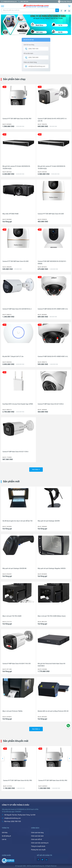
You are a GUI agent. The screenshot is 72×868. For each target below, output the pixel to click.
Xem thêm (36, 470)
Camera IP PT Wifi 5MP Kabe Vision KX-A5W (15, 261)
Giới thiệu (5, 833)
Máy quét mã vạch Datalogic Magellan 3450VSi (52, 568)
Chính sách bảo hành (37, 836)
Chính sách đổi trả (36, 839)
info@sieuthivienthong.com (9, 2)
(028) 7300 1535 (23, 2)
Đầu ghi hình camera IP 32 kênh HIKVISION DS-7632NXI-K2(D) (16, 167)
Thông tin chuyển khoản (38, 846)
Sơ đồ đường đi (6, 836)
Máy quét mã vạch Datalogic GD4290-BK (14, 568)
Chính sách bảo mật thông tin (40, 843)
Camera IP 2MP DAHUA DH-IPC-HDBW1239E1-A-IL (53, 309)
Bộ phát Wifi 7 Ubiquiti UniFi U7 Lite (13, 356)
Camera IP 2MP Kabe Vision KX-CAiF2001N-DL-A (17, 309)
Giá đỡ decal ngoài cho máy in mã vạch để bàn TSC (18, 521)
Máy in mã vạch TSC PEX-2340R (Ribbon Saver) (52, 616)
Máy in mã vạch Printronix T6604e (12, 711)
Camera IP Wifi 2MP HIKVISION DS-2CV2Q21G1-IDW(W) (52, 262)
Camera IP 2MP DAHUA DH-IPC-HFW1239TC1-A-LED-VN (52, 120)
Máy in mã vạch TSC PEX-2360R (12, 616)
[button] (2, 759)
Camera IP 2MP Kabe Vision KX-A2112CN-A (51, 404)
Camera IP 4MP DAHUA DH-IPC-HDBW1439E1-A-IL (53, 356)
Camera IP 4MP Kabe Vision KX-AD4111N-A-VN (17, 664)
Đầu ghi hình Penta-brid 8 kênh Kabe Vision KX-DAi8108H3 (52, 665)
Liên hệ (4, 839)
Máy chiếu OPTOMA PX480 (10, 214)
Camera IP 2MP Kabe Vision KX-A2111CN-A (15, 452)
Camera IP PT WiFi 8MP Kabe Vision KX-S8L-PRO (17, 119)
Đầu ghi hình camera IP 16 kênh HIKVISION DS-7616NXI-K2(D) (52, 167)
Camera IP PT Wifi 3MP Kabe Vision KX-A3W (51, 214)
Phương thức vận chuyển (38, 850)
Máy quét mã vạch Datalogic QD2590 (49, 521)
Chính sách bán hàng (37, 833)
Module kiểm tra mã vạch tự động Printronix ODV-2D (53, 711)
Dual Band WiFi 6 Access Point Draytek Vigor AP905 (18, 404)
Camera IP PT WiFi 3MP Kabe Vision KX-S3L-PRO (52, 780)
